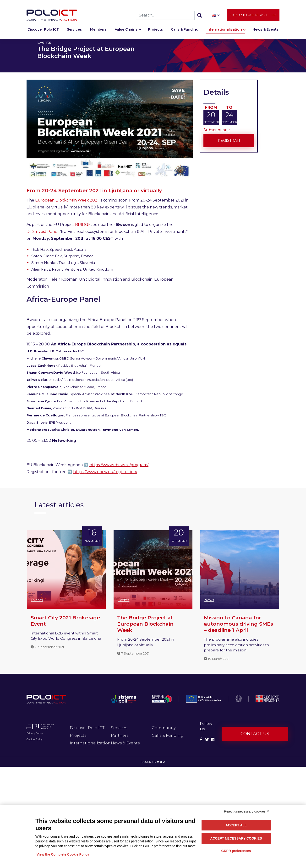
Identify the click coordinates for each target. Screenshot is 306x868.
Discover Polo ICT (43, 30)
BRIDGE (83, 225)
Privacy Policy (35, 734)
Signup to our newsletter (253, 16)
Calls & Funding (185, 30)
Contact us (255, 734)
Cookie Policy (34, 740)
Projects (155, 30)
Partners (120, 735)
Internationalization (224, 30)
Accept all (236, 825)
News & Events (265, 30)
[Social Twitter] (207, 740)
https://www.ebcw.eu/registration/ (105, 472)
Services (74, 30)
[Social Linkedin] (213, 740)
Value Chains (126, 30)
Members (98, 30)
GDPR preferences (236, 851)
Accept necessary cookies (236, 838)
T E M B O (158, 762)
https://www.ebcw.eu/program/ (119, 465)
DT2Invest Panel (43, 232)
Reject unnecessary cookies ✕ (247, 811)
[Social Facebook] (201, 740)
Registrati (229, 140)
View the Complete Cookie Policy (63, 854)
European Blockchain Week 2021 (67, 200)
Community (164, 728)
